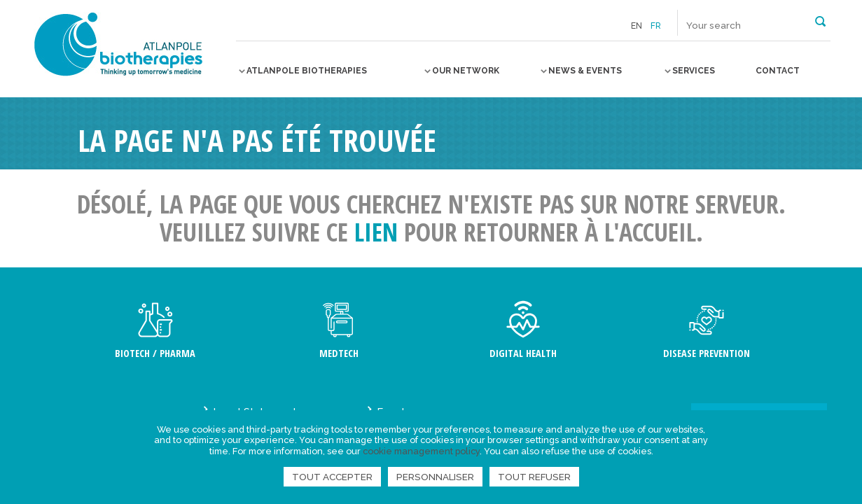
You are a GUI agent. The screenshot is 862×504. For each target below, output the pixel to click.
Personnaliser (435, 477)
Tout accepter (332, 477)
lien (376, 232)
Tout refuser (534, 477)
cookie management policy (421, 451)
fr (656, 26)
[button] (820, 20)
